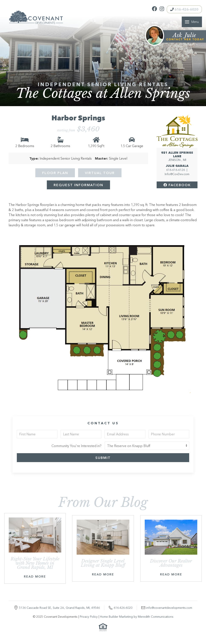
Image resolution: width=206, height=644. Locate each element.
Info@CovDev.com (177, 174)
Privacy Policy (89, 617)
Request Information (78, 185)
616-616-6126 (176, 170)
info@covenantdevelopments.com (169, 608)
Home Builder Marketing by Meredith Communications (137, 617)
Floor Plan (55, 173)
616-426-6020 (184, 9)
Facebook (177, 185)
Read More (35, 577)
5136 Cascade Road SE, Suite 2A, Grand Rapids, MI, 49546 (59, 608)
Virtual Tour (100, 173)
